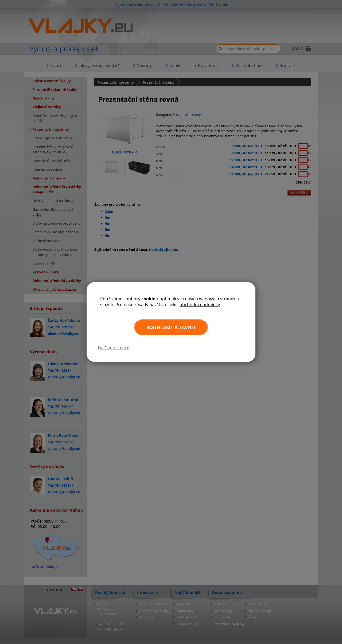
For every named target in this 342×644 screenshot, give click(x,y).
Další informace (114, 348)
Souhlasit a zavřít (171, 327)
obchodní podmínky (200, 305)
